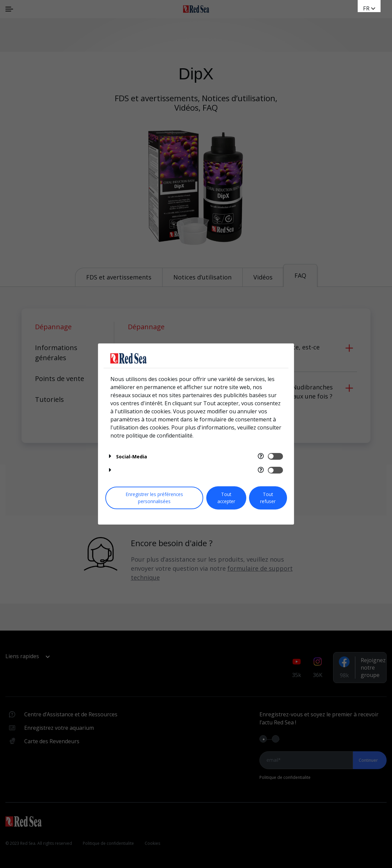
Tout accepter (226, 498)
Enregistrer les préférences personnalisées (154, 498)
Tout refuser (268, 498)
